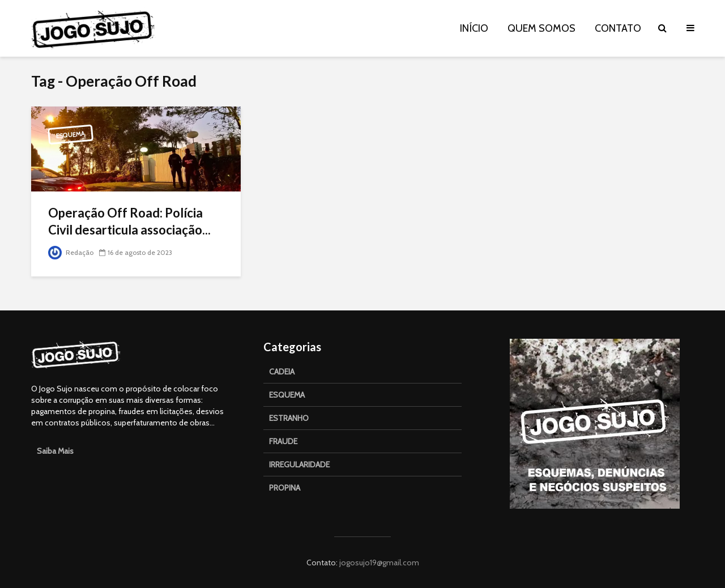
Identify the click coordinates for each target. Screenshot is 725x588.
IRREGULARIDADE (299, 465)
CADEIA (282, 372)
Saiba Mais (55, 451)
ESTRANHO (289, 418)
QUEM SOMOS (541, 28)
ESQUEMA (287, 395)
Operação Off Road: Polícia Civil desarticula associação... (129, 221)
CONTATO (618, 28)
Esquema (71, 135)
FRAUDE (283, 441)
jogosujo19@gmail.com (378, 563)
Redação (71, 252)
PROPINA (285, 488)
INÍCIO (474, 28)
